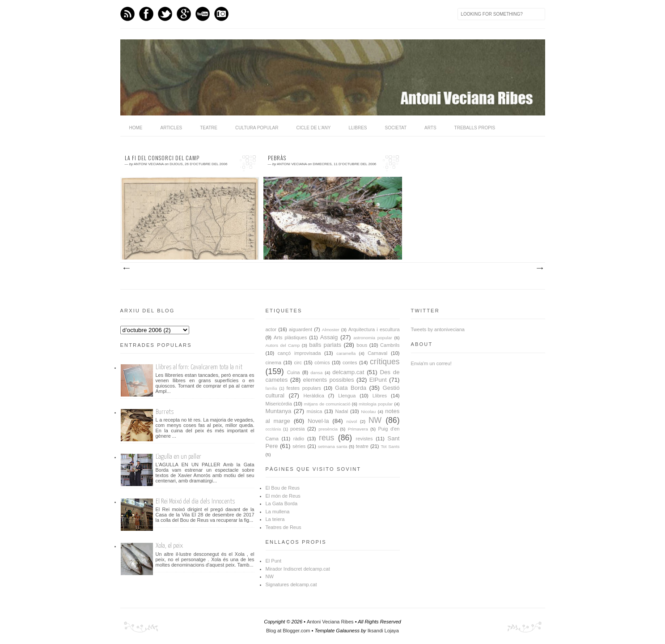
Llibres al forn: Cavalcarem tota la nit (199, 367)
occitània (273, 429)
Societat (396, 128)
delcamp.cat (348, 372)
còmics (322, 363)
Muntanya (279, 411)
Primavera (358, 429)
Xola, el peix (169, 546)
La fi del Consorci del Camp (162, 158)
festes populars (304, 388)
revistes (364, 439)
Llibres (358, 128)
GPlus (184, 14)
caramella (346, 353)
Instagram (221, 14)
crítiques (385, 362)
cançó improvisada (299, 353)
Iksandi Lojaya (383, 631)
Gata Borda (351, 388)
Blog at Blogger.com (288, 631)
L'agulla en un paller (178, 457)
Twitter (165, 14)
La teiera (275, 519)
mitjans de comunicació (327, 404)
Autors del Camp (283, 345)
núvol (352, 421)
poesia (297, 429)
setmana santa (333, 446)
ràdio (299, 439)
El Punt (273, 561)
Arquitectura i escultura (374, 329)
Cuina (294, 372)
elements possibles (329, 380)
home (136, 128)
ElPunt (378, 380)
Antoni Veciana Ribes (330, 622)
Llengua (347, 396)
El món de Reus (283, 496)
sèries (299, 446)
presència (328, 429)
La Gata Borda (282, 503)
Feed (127, 14)
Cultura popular (257, 128)
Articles (172, 128)
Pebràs (277, 158)
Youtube (203, 14)
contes (350, 363)
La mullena (278, 512)
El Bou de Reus (283, 488)
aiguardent (301, 329)
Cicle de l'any (313, 128)
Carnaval (377, 353)
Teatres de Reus (284, 527)
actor (271, 329)
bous (362, 345)
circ (298, 363)
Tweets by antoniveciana (438, 329)
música (315, 411)
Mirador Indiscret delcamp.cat (298, 569)
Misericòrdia (279, 404)
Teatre (209, 128)
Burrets (165, 412)
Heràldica (313, 396)
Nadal (342, 411)
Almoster (331, 330)
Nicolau (368, 412)
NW (375, 420)
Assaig (329, 337)
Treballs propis (475, 128)
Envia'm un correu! (431, 363)
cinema (273, 363)
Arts (430, 128)
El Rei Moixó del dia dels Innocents (195, 501)
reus (326, 438)
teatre (362, 446)
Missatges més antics (539, 269)
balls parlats (325, 345)
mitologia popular (376, 404)
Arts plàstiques (290, 337)
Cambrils (390, 345)
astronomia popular (373, 338)
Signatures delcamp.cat (291, 584)
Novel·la (318, 421)
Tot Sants (390, 446)
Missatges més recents (126, 269)
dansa (316, 373)
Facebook (146, 14)
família (271, 388)
